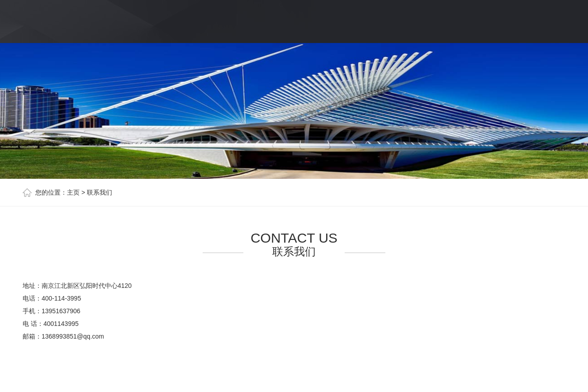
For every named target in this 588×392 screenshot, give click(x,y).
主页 (73, 192)
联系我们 (100, 192)
